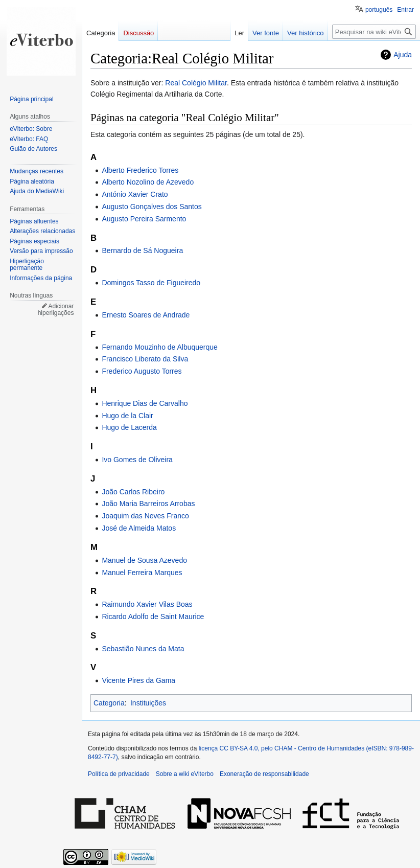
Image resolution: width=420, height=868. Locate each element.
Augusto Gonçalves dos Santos (151, 207)
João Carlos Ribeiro (133, 492)
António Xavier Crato (135, 194)
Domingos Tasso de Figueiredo (151, 283)
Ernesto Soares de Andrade (146, 315)
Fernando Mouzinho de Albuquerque (160, 347)
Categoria (109, 703)
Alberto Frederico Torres (140, 170)
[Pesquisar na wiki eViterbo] (374, 32)
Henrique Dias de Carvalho (145, 403)
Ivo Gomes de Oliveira (137, 460)
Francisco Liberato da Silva (145, 359)
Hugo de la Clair (127, 416)
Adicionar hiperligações (56, 310)
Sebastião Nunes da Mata (143, 649)
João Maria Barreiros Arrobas (148, 504)
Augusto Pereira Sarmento (144, 219)
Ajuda (403, 55)
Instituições (148, 703)
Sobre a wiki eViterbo (185, 774)
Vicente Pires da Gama (138, 680)
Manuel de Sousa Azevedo (144, 560)
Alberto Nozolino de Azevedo (148, 182)
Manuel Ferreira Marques (142, 573)
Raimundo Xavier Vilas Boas (147, 604)
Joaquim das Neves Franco (145, 516)
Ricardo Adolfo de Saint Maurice (153, 616)
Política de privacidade (119, 774)
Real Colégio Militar (196, 83)
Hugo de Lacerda (129, 427)
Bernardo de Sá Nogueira (142, 250)
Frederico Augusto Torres (142, 371)
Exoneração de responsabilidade (264, 774)
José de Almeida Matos (139, 528)
